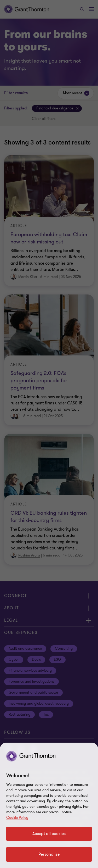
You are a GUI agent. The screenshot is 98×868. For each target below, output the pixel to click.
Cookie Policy (17, 818)
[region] (49, 805)
